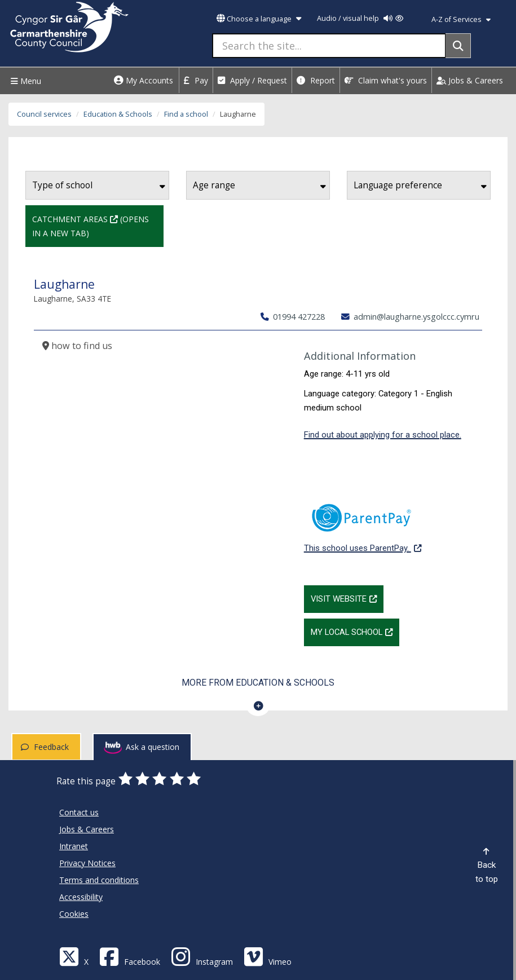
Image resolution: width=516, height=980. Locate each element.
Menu (25, 81)
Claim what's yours (386, 80)
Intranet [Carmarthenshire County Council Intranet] (74, 846)
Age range (259, 185)
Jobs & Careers (470, 80)
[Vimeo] (268, 956)
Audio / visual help (360, 18)
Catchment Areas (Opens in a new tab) (98, 225)
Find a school (186, 114)
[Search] (458, 46)
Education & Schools (118, 114)
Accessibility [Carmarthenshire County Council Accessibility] (81, 897)
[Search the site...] (329, 46)
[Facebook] (130, 956)
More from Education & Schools (258, 683)
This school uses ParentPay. (363, 522)
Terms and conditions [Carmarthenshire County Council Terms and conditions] (99, 880)
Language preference (420, 185)
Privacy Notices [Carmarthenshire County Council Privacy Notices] (87, 863)
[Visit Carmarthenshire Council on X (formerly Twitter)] (74, 956)
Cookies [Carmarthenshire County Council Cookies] (74, 914)
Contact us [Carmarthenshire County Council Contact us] (79, 812)
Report (316, 80)
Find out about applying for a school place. (383, 435)
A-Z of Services (461, 19)
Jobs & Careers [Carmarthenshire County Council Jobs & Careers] (87, 829)
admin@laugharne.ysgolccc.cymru (410, 316)
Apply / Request (252, 80)
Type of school (99, 185)
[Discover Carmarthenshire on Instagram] (202, 956)
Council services (44, 114)
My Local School (355, 631)
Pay (196, 80)
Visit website (347, 598)
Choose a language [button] (259, 19)
